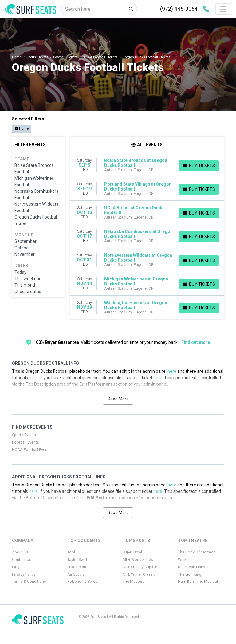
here (172, 371)
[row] (147, 165)
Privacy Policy (24, 574)
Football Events (26, 442)
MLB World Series (138, 560)
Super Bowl (132, 552)
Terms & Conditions (29, 582)
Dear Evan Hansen (194, 567)
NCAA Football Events (31, 450)
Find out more (196, 342)
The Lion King (190, 574)
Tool (71, 552)
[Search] (93, 9)
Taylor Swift (77, 560)
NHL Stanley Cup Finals (143, 567)
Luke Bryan (77, 567)
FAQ (16, 567)
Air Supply (76, 574)
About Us (20, 552)
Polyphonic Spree (82, 582)
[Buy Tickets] (199, 166)
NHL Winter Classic (139, 574)
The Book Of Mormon (197, 552)
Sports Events (24, 435)
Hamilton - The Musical (198, 582)
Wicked (184, 560)
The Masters (134, 582)
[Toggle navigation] (223, 9)
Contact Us (22, 560)
